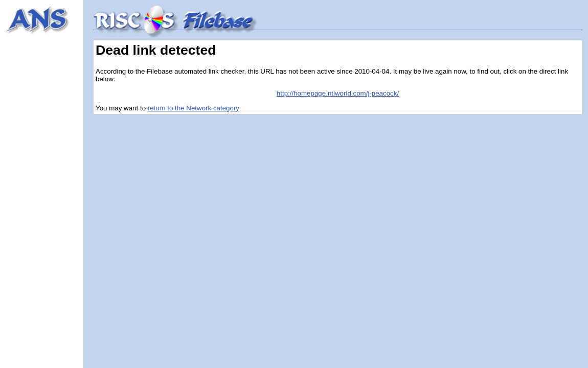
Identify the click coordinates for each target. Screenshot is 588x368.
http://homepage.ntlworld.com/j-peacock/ (338, 93)
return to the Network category (194, 108)
